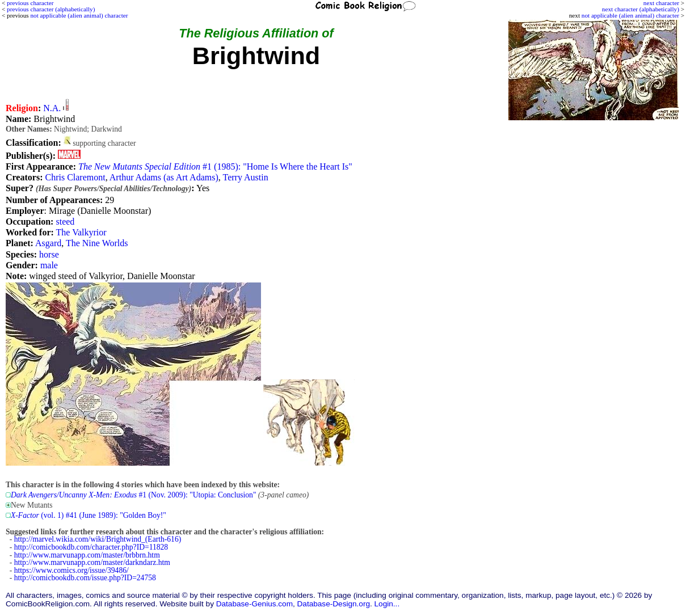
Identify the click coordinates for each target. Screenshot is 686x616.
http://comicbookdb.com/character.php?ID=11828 (91, 547)
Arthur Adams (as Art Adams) (164, 177)
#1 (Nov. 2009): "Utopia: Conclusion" (133, 495)
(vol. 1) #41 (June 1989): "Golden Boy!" (89, 515)
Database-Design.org (334, 604)
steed (65, 221)
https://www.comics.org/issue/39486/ (71, 570)
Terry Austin (246, 177)
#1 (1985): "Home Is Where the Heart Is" (215, 166)
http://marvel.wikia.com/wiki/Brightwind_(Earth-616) (98, 539)
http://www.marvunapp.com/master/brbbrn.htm (87, 555)
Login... (387, 604)
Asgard (48, 243)
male (49, 265)
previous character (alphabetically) (51, 9)
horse (49, 254)
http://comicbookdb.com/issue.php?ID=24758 (85, 578)
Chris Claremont (75, 177)
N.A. (52, 108)
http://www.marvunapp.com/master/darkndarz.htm (92, 562)
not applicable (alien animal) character (630, 15)
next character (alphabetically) (641, 9)
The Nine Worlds (97, 243)
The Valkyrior (81, 232)
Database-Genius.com (254, 604)
